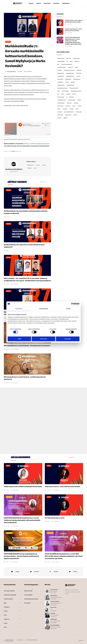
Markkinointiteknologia (63, 88)
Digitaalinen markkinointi (67, 64)
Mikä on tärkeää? (65, 91)
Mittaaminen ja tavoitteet (76, 91)
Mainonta (73, 82)
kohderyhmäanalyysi (70, 76)
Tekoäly (74, 106)
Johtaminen (29, 168)
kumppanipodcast (31, 165)
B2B (67, 62)
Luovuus (67, 82)
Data (58, 64)
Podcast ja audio (61, 97)
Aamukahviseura (61, 59)
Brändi (71, 62)
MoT (58, 94)
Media (59, 91)
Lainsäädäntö (60, 82)
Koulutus (78, 76)
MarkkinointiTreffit (74, 88)
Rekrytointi (72, 97)
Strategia (79, 100)
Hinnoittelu (70, 67)
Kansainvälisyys (61, 73)
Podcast (8, 42)
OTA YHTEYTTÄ (81, 640)
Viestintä (75, 115)
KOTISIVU (31, 3)
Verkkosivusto (68, 115)
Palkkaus (38, 165)
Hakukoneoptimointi (62, 67)
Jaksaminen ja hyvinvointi (69, 70)
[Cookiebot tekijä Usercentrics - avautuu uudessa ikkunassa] (72, 304)
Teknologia (68, 106)
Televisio (79, 106)
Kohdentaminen (61, 76)
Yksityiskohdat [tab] (43, 309)
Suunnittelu (69, 103)
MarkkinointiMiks (61, 85)
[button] (39, 3)
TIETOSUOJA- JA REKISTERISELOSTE (32, 640)
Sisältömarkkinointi (62, 100)
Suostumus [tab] (19, 309)
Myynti (35, 168)
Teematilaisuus (60, 106)
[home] (18, 3)
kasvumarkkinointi (70, 73)
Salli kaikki (68, 339)
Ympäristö (65, 118)
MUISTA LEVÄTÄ (20, 640)
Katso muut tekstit (14, 172)
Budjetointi (77, 62)
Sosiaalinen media (72, 100)
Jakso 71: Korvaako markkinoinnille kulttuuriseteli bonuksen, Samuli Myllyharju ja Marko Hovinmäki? (29, 137)
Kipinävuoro (79, 73)
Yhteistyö (59, 118)
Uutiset (77, 109)
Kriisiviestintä (60, 79)
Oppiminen (68, 94)
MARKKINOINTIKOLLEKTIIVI (10, 640)
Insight (76, 67)
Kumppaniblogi (68, 79)
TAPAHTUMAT (47, 3)
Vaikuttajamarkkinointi (69, 112)
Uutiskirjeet (60, 112)
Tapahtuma (76, 103)
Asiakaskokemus (76, 59)
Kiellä (19, 339)
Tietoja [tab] (68, 309)
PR (67, 97)
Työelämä (44, 165)
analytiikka (69, 59)
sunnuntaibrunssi (61, 103)
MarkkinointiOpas (70, 85)
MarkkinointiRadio (7, 137)
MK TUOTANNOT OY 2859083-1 (9, 641)
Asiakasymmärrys (61, 62)
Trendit (59, 109)
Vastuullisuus (79, 112)
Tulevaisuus (65, 109)
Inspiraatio (60, 70)
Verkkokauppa (60, 115)
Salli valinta (43, 339)
